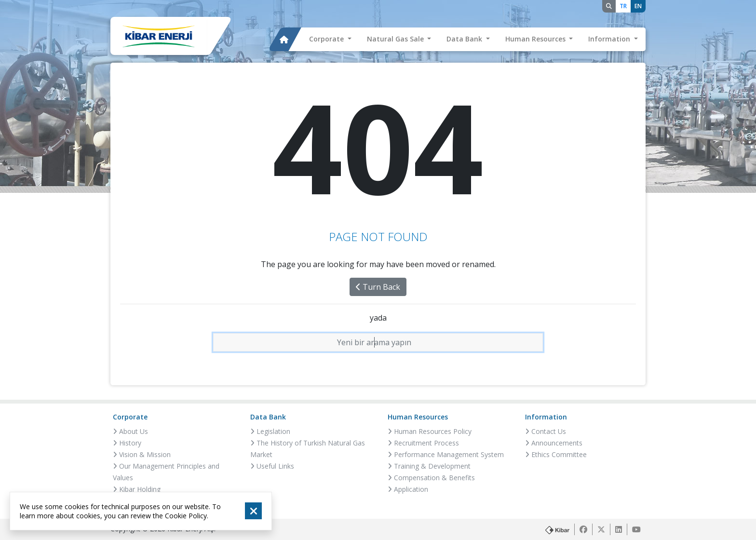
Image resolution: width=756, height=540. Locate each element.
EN (638, 6)
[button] (330, 40)
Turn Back (378, 287)
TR (623, 6)
